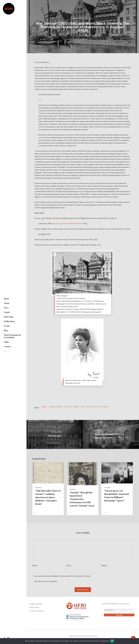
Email (69, 565)
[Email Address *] (119, 610)
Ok (112, 641)
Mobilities (76, 407)
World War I (105, 407)
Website (104, 565)
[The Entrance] (55, 434)
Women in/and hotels (93, 407)
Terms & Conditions (36, 611)
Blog (74, 18)
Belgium (45, 407)
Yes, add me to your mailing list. (45, 581)
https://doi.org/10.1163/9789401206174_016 (68, 224)
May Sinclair (68, 407)
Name (35, 565)
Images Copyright (36, 604)
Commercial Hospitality (56, 407)
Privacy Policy (34, 607)
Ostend (83, 407)
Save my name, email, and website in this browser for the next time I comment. (63, 576)
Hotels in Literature (86, 18)
